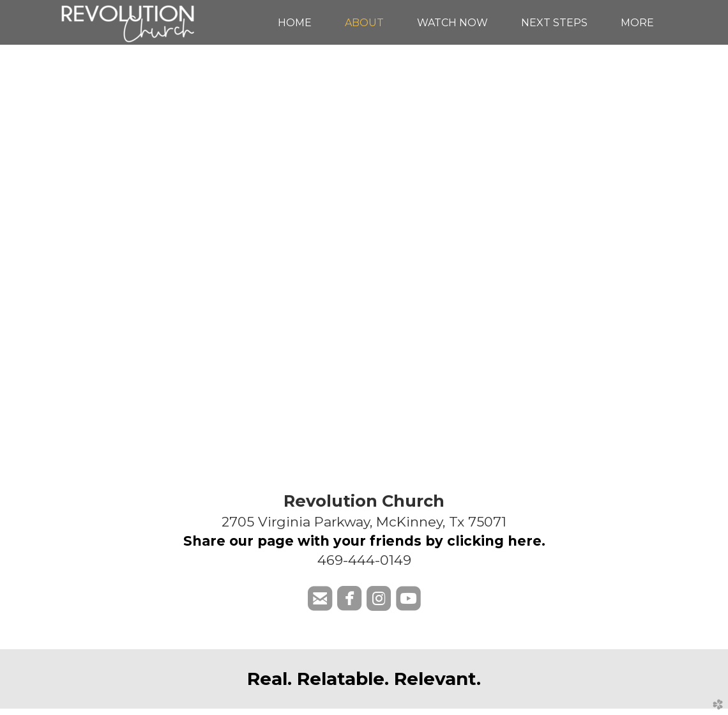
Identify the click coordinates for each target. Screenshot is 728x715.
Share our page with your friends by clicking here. (364, 541)
